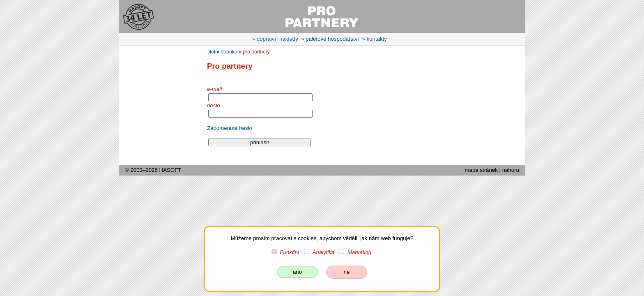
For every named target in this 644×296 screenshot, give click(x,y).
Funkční (290, 252)
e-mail (214, 89)
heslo (214, 105)
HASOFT (170, 170)
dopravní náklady (277, 39)
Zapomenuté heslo (230, 128)
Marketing (359, 252)
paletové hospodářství (332, 39)
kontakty (377, 39)
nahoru (511, 170)
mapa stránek (481, 170)
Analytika (323, 252)
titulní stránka (222, 52)
